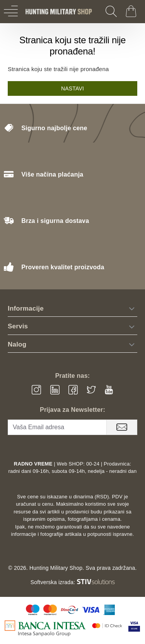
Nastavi (72, 88)
